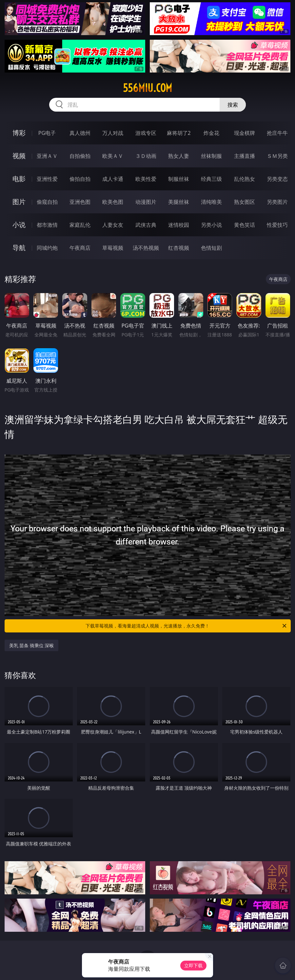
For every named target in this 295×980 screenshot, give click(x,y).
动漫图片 (146, 202)
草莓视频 (113, 248)
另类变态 (277, 179)
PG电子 (47, 133)
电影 (19, 179)
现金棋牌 (245, 133)
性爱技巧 (277, 225)
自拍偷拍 (80, 156)
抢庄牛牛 (277, 133)
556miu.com (147, 88)
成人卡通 (113, 179)
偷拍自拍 (80, 179)
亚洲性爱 (47, 179)
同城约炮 (47, 248)
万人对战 (113, 133)
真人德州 (80, 133)
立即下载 (193, 965)
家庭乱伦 (80, 225)
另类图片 (277, 202)
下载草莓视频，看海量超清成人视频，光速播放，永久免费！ (187, 626)
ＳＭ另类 (277, 156)
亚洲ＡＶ (47, 156)
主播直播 (245, 156)
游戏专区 (146, 133)
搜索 (233, 105)
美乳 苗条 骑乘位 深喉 (32, 645)
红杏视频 (179, 248)
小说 (19, 225)
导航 (19, 248)
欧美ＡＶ (113, 156)
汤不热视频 (146, 248)
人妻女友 (113, 225)
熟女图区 (245, 202)
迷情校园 (179, 225)
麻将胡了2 (179, 133)
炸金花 (211, 133)
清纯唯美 (211, 202)
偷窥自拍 (47, 202)
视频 (19, 156)
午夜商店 (80, 248)
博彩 (19, 133)
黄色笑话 (245, 225)
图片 (19, 202)
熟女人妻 (179, 156)
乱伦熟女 (245, 179)
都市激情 (47, 225)
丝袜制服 (211, 156)
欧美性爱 (146, 179)
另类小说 (211, 225)
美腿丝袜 (179, 202)
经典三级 (211, 179)
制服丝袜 (179, 179)
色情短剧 (211, 248)
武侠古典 (146, 225)
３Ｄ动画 (146, 156)
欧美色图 (113, 202)
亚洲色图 (80, 202)
